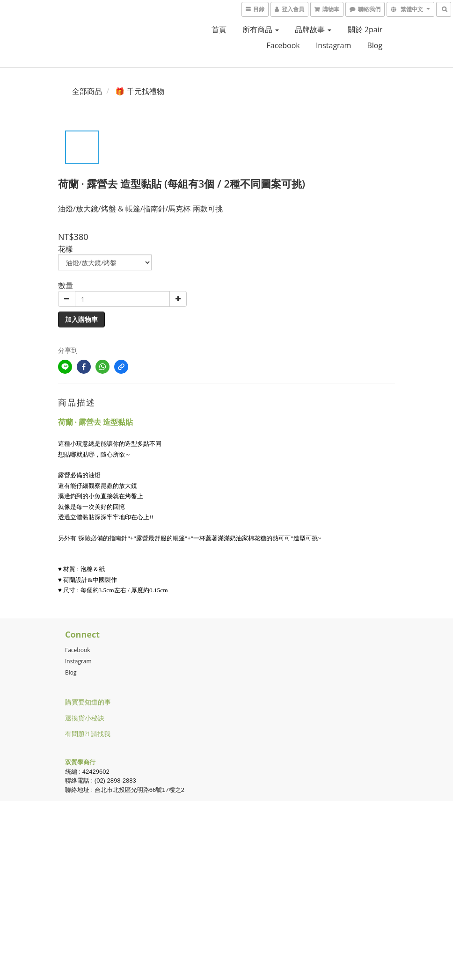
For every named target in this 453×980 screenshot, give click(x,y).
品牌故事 (313, 29)
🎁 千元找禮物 (139, 91)
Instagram (333, 45)
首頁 (219, 29)
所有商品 (261, 29)
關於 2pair (365, 29)
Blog (71, 672)
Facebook (77, 650)
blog (375, 45)
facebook (283, 45)
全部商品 (87, 91)
